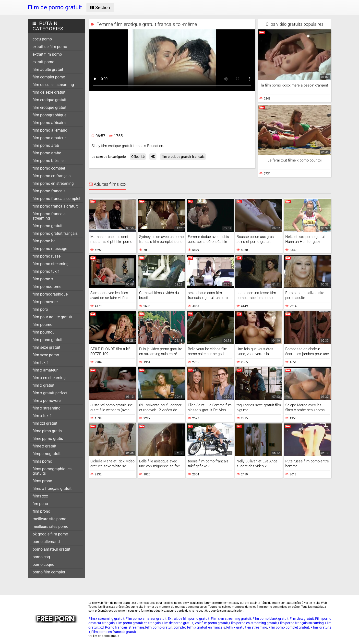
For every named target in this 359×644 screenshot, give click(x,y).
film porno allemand (50, 130)
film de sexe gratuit (49, 92)
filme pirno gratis (47, 431)
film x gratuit (43, 385)
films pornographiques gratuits (52, 471)
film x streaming (47, 408)
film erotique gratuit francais (183, 157)
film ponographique (49, 115)
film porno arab (46, 145)
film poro (40, 309)
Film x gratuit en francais (206, 627)
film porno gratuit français (55, 233)
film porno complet (49, 168)
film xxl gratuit (45, 423)
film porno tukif (46, 271)
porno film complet (49, 572)
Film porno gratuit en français (138, 623)
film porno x (43, 279)
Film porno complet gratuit (289, 627)
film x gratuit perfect (50, 393)
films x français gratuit (52, 489)
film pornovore (45, 302)
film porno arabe (47, 153)
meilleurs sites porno (50, 526)
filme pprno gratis (48, 439)
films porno (42, 461)
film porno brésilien (49, 161)
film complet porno (49, 77)
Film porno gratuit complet (165, 627)
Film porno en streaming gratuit (253, 623)
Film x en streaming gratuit (231, 619)
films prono (42, 481)
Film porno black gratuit (270, 619)
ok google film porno (50, 534)
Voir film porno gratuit (211, 623)
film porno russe (47, 256)
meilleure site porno (49, 519)
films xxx (40, 496)
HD (153, 157)
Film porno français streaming (301, 623)
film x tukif (42, 416)
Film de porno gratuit (178, 623)
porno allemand (46, 542)
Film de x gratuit (302, 619)
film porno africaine (49, 123)
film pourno (42, 325)
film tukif (40, 363)
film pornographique (50, 294)
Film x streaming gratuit (106, 619)
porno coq (41, 557)
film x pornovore (47, 401)
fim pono (40, 504)
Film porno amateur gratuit (146, 619)
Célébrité (138, 157)
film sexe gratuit (46, 347)
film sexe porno (46, 355)
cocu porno (42, 39)
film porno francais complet (56, 199)
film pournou (44, 332)
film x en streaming (49, 378)
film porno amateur (49, 138)
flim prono (41, 511)
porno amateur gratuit (51, 549)
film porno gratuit (48, 226)
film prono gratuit (48, 340)
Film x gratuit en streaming (247, 627)
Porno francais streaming (125, 627)
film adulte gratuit (48, 69)
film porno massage (50, 249)
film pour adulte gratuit (52, 317)
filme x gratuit (44, 446)
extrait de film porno (50, 47)
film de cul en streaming (53, 85)
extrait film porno (47, 54)
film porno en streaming (53, 183)
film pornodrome (47, 287)
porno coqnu (43, 564)
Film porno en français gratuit (114, 632)
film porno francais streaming (49, 216)
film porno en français (52, 176)
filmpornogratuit (47, 454)
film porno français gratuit (55, 206)
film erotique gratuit (49, 100)
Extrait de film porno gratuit (189, 619)
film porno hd (44, 241)
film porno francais (49, 191)
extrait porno (43, 62)
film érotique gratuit (49, 107)
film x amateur (45, 370)
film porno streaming (51, 264)
